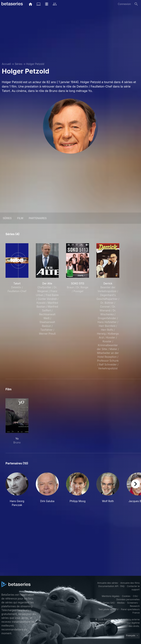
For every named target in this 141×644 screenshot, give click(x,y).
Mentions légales (111, 596)
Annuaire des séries (108, 583)
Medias (121, 603)
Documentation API (108, 586)
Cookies (126, 596)
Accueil (6, 64)
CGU (135, 596)
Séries (19, 64)
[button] (17, 490)
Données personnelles (128, 599)
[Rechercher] (136, 4)
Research (135, 606)
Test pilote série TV (108, 609)
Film (20, 218)
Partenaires (38, 218)
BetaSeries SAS (106, 603)
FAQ (122, 586)
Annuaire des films (130, 583)
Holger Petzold (35, 64)
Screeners (132, 603)
